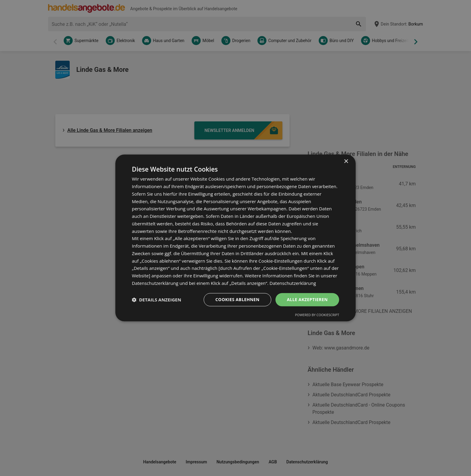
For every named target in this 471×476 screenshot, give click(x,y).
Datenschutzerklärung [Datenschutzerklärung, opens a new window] (293, 283)
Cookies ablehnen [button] (237, 299)
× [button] (346, 162)
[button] (156, 300)
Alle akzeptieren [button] (307, 299)
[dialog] (235, 238)
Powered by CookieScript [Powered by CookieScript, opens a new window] (317, 315)
